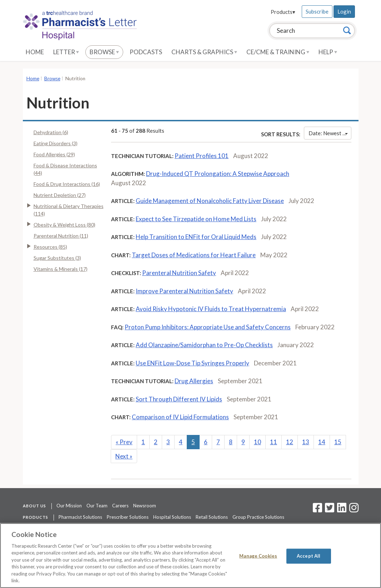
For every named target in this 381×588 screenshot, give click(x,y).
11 (274, 442)
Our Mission (69, 506)
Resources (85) (50, 247)
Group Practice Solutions (258, 517)
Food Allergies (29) (54, 154)
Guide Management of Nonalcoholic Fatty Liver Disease (210, 201)
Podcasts (146, 52)
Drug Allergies (194, 381)
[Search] (347, 30)
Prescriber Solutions (128, 517)
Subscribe (317, 11)
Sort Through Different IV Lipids (179, 399)
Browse (104, 52)
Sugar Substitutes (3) (57, 258)
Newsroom (145, 506)
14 (322, 442)
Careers (120, 506)
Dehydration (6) (51, 132)
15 (338, 442)
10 (257, 442)
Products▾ (283, 12)
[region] (190, 556)
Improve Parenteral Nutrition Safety (184, 291)
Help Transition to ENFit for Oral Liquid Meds (196, 237)
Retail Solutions (212, 517)
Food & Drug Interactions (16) (67, 184)
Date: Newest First (330, 133)
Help (328, 52)
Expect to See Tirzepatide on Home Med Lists (196, 219)
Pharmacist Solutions (80, 517)
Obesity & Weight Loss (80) (64, 225)
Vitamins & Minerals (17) (61, 269)
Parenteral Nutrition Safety (179, 273)
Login (344, 11)
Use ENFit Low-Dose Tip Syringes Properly (192, 363)
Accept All (309, 556)
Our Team (97, 506)
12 (290, 442)
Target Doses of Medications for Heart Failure (194, 255)
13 (306, 442)
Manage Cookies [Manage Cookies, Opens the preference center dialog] (258, 556)
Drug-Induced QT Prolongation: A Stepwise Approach (218, 174)
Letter (66, 52)
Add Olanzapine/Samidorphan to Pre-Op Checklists (204, 345)
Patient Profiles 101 (202, 156)
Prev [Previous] (124, 442)
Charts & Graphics (204, 52)
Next (124, 456)
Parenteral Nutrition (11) (61, 236)
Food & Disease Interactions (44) (65, 169)
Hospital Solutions (172, 517)
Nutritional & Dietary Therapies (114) (69, 210)
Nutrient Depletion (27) (60, 195)
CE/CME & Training (278, 52)
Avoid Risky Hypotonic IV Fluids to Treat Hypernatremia (211, 309)
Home (35, 52)
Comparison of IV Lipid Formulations (180, 417)
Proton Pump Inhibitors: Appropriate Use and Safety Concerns (208, 327)
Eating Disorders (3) (56, 143)
